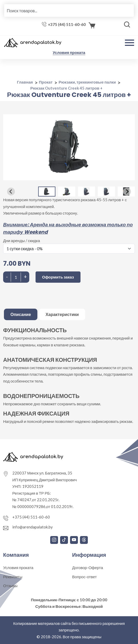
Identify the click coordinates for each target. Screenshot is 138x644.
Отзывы (10, 586)
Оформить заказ (58, 277)
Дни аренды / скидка (22, 241)
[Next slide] (127, 192)
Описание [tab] (21, 314)
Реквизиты (13, 577)
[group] (69, 147)
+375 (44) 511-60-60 (67, 24)
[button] (47, 192)
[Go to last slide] (11, 192)
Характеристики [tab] (62, 314)
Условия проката (69, 52)
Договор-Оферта (88, 567)
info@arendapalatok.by (33, 527)
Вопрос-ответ (84, 577)
